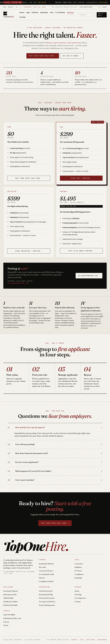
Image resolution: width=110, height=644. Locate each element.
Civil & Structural (46, 591)
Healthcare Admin (10, 602)
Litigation (78, 567)
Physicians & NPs (10, 595)
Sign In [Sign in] (87, 15)
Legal (28, 12)
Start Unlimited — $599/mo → (29, 251)
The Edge (22, 17)
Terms (6, 625)
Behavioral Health (10, 605)
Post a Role (101, 15)
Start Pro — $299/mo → (81, 178)
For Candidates (60, 12)
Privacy (6, 622)
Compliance (79, 574)
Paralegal (78, 578)
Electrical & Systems (47, 598)
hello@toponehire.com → (89, 276)
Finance (22, 12)
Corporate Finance (46, 571)
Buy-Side (42, 567)
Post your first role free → (29, 178)
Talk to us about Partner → (81, 251)
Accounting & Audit (46, 574)
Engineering (44, 12)
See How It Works (72, 56)
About (77, 591)
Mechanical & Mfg (46, 595)
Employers (70, 12)
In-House (78, 571)
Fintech (42, 578)
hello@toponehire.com (18, 283)
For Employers (80, 598)
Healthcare (35, 12)
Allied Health (8, 598)
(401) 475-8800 (9, 615)
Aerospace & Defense (47, 602)
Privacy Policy (79, 634)
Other (52, 12)
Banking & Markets (46, 564)
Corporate (79, 564)
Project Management (47, 605)
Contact (78, 602)
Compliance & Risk (46, 581)
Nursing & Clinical (10, 591)
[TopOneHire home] (10, 15)
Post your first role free (43, 56)
